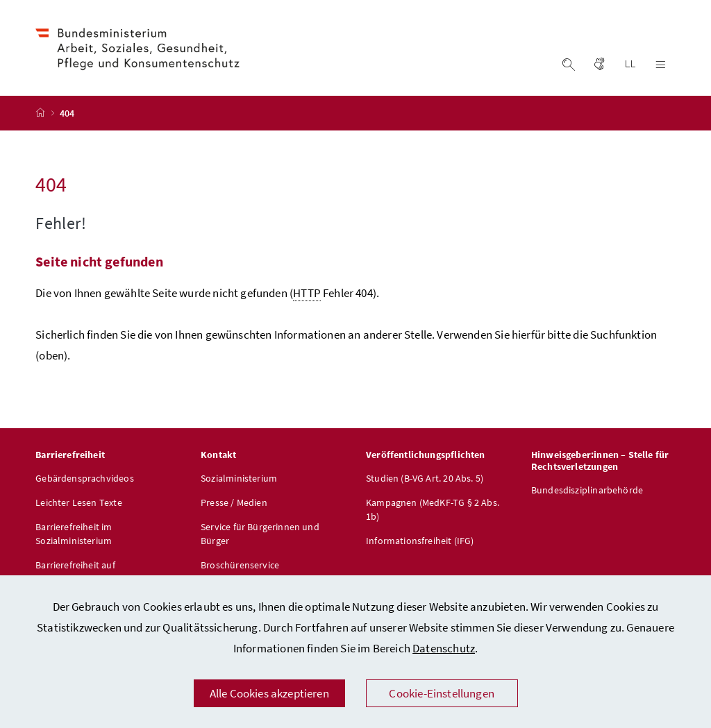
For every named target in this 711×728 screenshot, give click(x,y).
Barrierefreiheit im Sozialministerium (74, 534)
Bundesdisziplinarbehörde (587, 490)
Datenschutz (444, 648)
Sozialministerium (239, 478)
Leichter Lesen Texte (79, 502)
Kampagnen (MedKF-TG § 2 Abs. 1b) (433, 509)
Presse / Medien (234, 502)
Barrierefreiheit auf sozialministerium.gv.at (85, 572)
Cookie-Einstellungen (442, 693)
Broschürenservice (240, 565)
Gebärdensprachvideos (85, 478)
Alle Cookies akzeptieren (269, 693)
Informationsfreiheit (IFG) (420, 541)
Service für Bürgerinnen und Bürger (260, 534)
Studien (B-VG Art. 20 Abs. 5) (425, 478)
